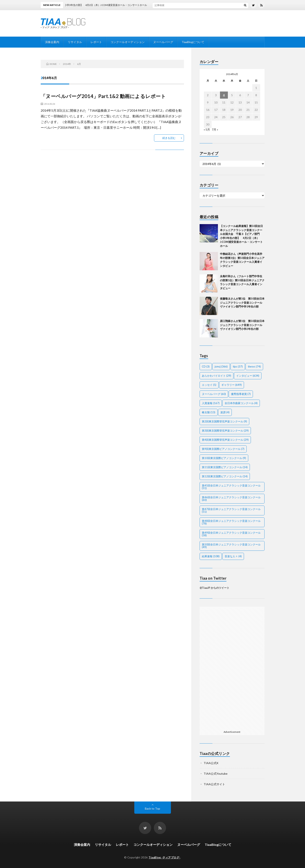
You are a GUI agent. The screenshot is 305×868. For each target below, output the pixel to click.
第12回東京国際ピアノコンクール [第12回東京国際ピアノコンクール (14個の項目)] (225, 476)
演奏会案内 (52, 42)
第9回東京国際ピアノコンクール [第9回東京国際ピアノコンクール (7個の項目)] (223, 449)
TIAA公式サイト (214, 784)
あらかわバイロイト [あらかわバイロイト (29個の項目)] (216, 376)
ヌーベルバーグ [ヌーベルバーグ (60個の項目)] (214, 394)
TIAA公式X (211, 763)
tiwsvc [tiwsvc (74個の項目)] (254, 366)
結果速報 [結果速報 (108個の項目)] (211, 556)
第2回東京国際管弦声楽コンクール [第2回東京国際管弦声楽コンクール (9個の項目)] (224, 421)
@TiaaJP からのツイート (214, 588)
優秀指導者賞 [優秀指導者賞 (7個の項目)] (241, 394)
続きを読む (169, 138)
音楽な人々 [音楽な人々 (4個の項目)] (233, 556)
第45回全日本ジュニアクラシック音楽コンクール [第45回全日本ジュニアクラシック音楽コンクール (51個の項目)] (231, 487)
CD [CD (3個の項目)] (206, 366)
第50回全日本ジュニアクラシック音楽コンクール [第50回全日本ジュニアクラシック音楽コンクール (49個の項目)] (231, 546)
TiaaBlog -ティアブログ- (164, 857)
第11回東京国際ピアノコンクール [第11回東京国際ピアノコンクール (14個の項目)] (225, 467)
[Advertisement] (232, 668)
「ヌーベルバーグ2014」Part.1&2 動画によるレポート (103, 96)
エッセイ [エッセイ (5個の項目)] (209, 385)
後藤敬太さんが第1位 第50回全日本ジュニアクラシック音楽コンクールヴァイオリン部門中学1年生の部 (242, 303)
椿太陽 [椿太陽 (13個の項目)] (209, 412)
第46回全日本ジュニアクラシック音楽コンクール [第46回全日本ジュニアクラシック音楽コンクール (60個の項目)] (231, 499)
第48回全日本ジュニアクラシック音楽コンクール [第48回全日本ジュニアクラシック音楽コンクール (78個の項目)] (231, 522)
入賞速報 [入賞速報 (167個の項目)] (211, 403)
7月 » (215, 129)
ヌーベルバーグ (163, 42)
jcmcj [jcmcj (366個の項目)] (221, 366)
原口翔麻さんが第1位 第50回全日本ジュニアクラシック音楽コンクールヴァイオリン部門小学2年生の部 (242, 325)
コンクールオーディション (128, 42)
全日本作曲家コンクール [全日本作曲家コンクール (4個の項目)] (241, 403)
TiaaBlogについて (193, 42)
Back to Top (152, 809)
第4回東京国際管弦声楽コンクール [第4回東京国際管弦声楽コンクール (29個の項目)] (225, 440)
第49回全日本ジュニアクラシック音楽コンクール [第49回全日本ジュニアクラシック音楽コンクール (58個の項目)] (231, 534)
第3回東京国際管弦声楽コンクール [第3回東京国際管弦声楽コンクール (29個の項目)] (225, 431)
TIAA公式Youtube (216, 774)
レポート (96, 42)
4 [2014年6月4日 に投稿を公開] (224, 95)
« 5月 (207, 129)
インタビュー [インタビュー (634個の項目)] (248, 376)
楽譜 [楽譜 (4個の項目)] (225, 412)
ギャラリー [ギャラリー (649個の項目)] (232, 385)
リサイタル (75, 42)
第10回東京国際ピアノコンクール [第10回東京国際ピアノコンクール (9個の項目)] (224, 458)
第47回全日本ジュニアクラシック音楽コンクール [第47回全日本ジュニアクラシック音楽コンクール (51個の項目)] (231, 510)
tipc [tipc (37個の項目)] (238, 366)
